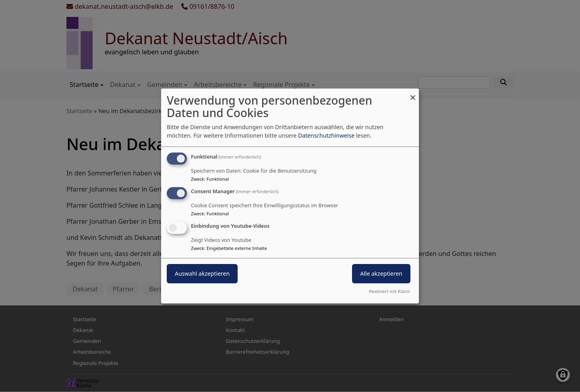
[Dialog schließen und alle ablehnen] (413, 94)
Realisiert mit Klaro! (389, 291)
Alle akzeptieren (381, 273)
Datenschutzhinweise (326, 135)
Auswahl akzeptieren (202, 273)
